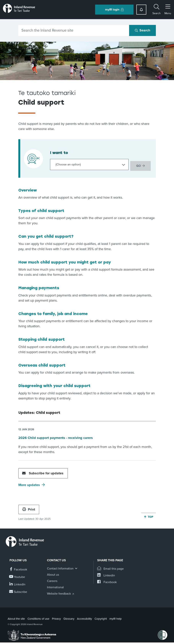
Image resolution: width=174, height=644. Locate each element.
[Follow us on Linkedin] (17, 584)
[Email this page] (110, 568)
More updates (29, 484)
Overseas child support (42, 364)
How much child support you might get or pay (65, 261)
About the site (16, 618)
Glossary (69, 618)
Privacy (56, 618)
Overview (28, 189)
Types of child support (41, 210)
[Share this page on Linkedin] (106, 575)
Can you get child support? (46, 236)
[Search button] (142, 30)
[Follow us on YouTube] (17, 576)
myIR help (116, 618)
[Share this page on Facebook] (107, 581)
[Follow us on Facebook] (18, 569)
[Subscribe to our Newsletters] (18, 591)
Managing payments (39, 287)
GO (138, 164)
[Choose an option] (88, 164)
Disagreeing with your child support (54, 385)
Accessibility (84, 618)
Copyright (101, 618)
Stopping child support (42, 339)
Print (29, 509)
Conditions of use (38, 618)
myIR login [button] (114, 10)
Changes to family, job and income (53, 313)
